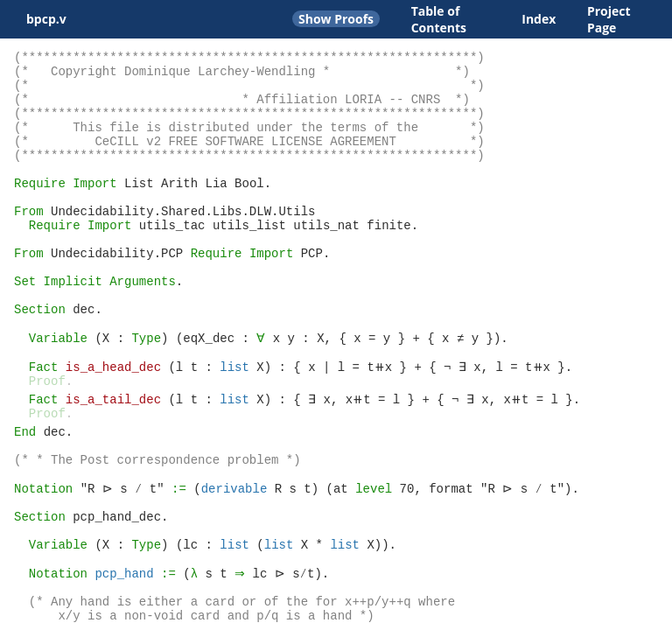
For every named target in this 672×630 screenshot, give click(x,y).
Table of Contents (439, 19)
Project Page (609, 19)
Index (539, 19)
